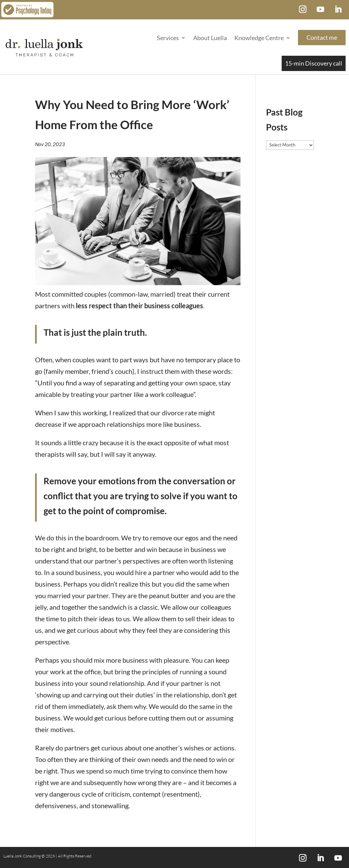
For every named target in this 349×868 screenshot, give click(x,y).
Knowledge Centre (259, 38)
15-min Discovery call (314, 63)
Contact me (322, 37)
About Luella (210, 38)
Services (168, 38)
